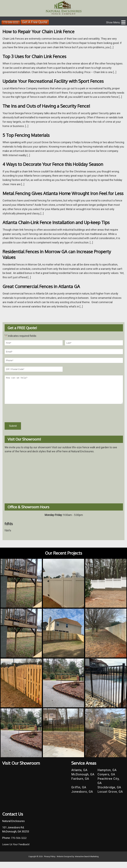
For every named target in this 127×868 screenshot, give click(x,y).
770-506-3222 (12, 22)
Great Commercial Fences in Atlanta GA (45, 292)
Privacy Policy (50, 863)
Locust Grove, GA (110, 798)
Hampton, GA (107, 776)
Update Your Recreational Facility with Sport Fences (58, 81)
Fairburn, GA (80, 785)
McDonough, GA (83, 781)
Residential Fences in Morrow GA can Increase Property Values (61, 260)
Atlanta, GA (79, 776)
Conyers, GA (106, 781)
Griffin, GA (79, 794)
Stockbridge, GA (109, 794)
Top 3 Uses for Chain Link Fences (37, 56)
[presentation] (27, 419)
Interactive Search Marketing (87, 863)
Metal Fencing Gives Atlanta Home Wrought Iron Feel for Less (63, 196)
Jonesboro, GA (82, 798)
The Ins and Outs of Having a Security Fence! (50, 106)
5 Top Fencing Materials (28, 135)
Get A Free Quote (37, 22)
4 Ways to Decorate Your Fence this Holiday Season (57, 164)
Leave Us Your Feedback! (17, 850)
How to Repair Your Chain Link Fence (42, 31)
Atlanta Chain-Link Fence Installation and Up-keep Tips (61, 228)
